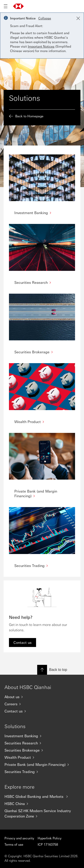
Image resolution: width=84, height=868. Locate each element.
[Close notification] (78, 18)
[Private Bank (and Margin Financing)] (42, 765)
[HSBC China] (42, 804)
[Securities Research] (42, 743)
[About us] (42, 697)
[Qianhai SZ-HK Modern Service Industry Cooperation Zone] (42, 813)
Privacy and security (19, 838)
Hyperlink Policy (50, 838)
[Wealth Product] (42, 757)
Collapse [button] (45, 18)
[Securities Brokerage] (42, 750)
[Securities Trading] (42, 772)
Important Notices (41, 46)
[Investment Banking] (42, 736)
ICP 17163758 (48, 844)
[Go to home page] (18, 6)
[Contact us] (42, 711)
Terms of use (14, 844)
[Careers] (42, 704)
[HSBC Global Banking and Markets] (42, 796)
